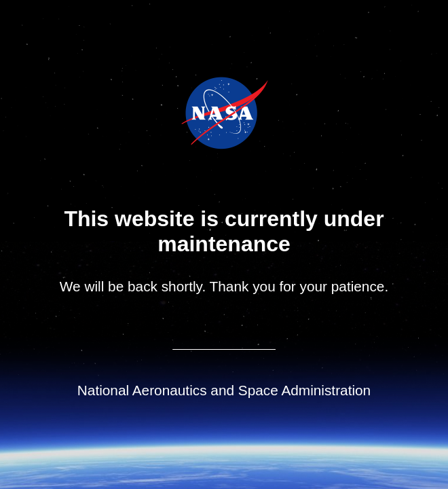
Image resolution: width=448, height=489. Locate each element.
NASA (190, 113)
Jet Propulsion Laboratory (234, 94)
